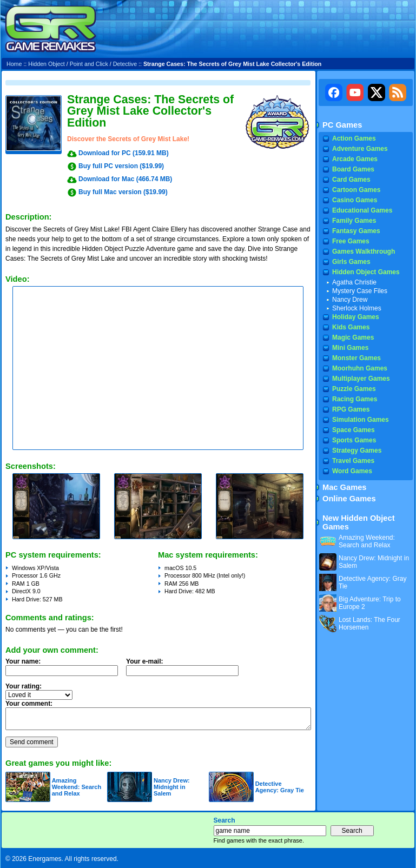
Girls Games (351, 262)
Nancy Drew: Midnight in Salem (172, 787)
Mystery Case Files (360, 291)
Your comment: (29, 704)
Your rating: (24, 686)
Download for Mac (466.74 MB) (125, 179)
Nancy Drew (350, 300)
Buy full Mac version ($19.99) (123, 192)
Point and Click (89, 64)
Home (14, 64)
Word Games (352, 471)
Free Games (351, 241)
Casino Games (355, 200)
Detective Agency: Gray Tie (280, 787)
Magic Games (353, 337)
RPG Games (351, 409)
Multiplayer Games (361, 379)
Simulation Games (361, 420)
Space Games (354, 430)
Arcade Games (355, 159)
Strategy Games (357, 450)
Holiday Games (356, 317)
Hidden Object (47, 64)
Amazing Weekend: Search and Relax (77, 787)
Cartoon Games (356, 190)
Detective (125, 64)
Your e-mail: (186, 670)
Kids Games (351, 327)
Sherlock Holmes (357, 308)
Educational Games (362, 210)
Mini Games (350, 348)
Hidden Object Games (366, 272)
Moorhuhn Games (360, 368)
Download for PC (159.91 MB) (124, 153)
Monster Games (356, 358)
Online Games (349, 499)
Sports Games (354, 440)
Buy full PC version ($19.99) (121, 166)
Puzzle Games (354, 389)
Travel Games (353, 461)
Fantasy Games (356, 231)
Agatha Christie (354, 282)
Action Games (354, 138)
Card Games (351, 180)
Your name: (23, 661)
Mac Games (344, 487)
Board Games (353, 169)
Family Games (354, 221)
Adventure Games (360, 149)
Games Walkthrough (364, 251)
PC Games (342, 125)
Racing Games (355, 399)
